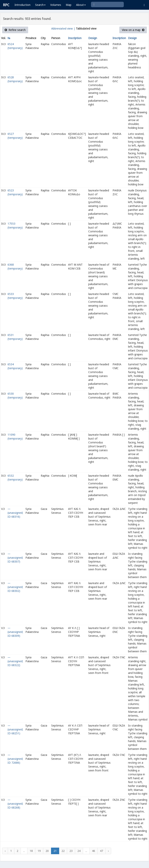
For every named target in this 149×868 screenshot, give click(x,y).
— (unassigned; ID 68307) (15, 558)
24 (79, 851)
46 (94, 851)
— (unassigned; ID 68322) (15, 661)
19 (39, 851)
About (81, 5)
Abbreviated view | (63, 28)
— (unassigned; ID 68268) (15, 804)
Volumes (56, 5)
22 (63, 851)
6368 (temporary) (15, 267)
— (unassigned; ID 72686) (15, 759)
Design (93, 38)
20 (47, 851)
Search (40, 5)
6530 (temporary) (15, 396)
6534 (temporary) (15, 366)
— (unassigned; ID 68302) (15, 587)
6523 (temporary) (15, 192)
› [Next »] (108, 851)
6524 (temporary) (15, 46)
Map (69, 5)
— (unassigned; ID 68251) (15, 729)
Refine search (15, 30)
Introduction (23, 5)
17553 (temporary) (15, 226)
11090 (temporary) (15, 437)
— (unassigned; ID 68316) (15, 513)
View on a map (133, 30)
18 (31, 851)
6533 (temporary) (15, 296)
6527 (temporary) (15, 136)
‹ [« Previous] (5, 851)
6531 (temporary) (15, 337)
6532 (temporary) (15, 478)
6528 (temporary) (15, 79)
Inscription (75, 38)
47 (101, 851)
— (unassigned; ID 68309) (15, 632)
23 (71, 851)
